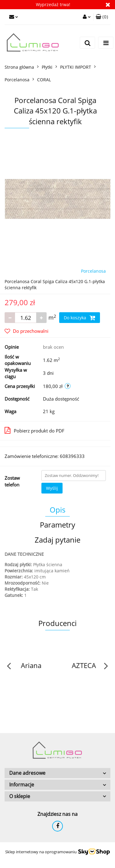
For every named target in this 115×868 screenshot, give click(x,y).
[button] (102, 17)
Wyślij (52, 488)
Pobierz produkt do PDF (34, 430)
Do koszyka (80, 318)
